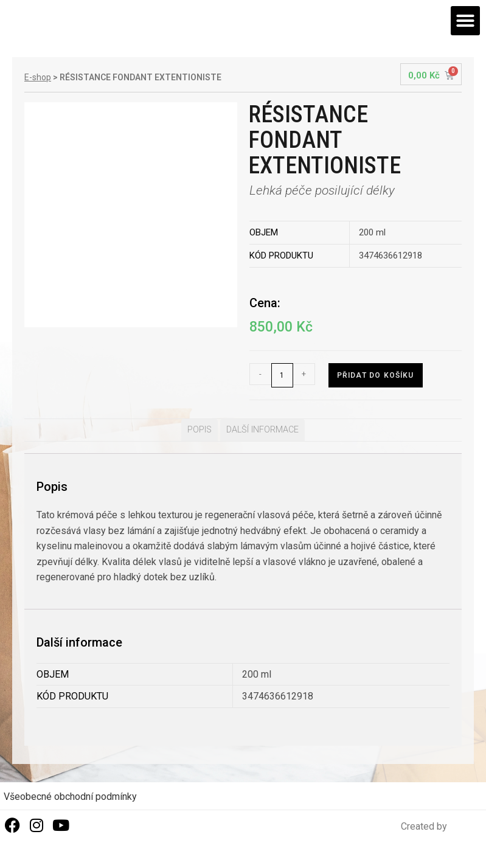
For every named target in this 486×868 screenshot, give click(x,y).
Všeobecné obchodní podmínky (70, 797)
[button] (465, 21)
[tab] (200, 430)
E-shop (38, 77)
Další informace (262, 430)
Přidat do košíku (376, 375)
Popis (200, 430)
